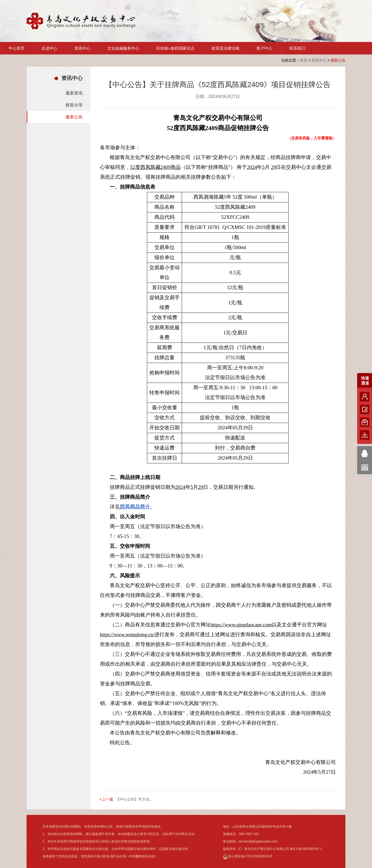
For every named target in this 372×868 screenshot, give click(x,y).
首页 (303, 60)
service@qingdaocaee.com (258, 841)
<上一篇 (107, 799)
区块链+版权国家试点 (175, 48)
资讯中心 (82, 48)
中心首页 (16, 48)
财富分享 (74, 105)
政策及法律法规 (225, 48)
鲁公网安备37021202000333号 (248, 856)
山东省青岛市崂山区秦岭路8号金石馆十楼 (262, 827)
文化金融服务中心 (123, 48)
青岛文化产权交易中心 (81, 21)
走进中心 (49, 48)
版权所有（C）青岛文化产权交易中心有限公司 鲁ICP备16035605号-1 (272, 849)
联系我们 (297, 48)
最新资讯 (74, 93)
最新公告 (74, 117)
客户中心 (264, 48)
